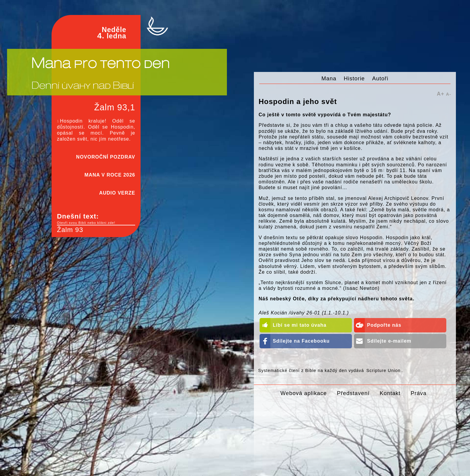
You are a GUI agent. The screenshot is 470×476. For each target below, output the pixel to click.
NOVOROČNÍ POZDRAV (106, 157)
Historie (354, 78)
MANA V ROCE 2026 (110, 175)
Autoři (380, 78)
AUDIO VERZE (117, 193)
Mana (329, 78)
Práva (419, 393)
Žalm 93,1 (115, 107)
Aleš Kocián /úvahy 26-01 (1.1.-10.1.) (304, 313)
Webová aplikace (304, 393)
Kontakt (390, 393)
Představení (353, 393)
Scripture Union (383, 370)
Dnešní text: (96, 219)
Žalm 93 (70, 230)
